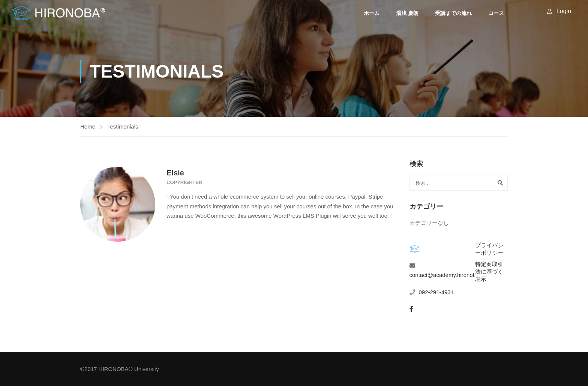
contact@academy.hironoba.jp (447, 275)
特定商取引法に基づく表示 (489, 272)
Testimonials (123, 126)
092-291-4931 (436, 292)
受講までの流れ (453, 13)
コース (496, 13)
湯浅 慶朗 (407, 13)
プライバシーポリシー (489, 249)
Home (88, 126)
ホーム (372, 13)
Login (564, 11)
